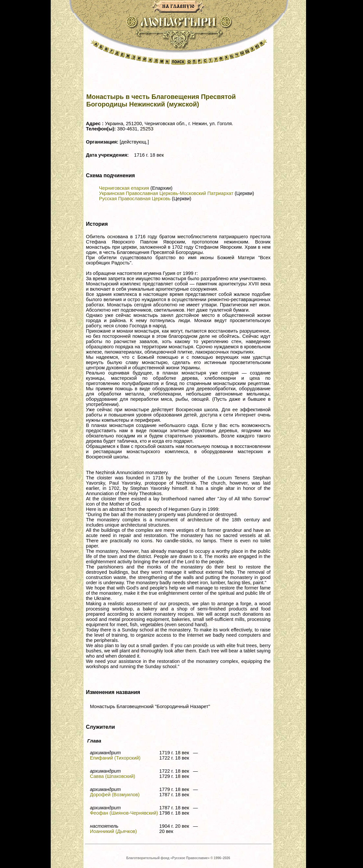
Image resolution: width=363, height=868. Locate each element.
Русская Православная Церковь (135, 199)
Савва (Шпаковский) (113, 776)
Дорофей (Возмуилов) (115, 795)
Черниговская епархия (124, 188)
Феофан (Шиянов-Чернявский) (124, 813)
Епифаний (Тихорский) (115, 758)
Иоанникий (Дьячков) (113, 831)
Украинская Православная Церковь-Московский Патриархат (166, 193)
